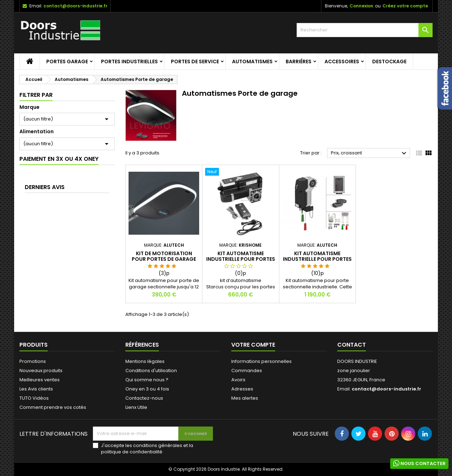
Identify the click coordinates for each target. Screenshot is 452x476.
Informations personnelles (261, 361)
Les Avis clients (36, 389)
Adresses (242, 389)
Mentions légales (145, 361)
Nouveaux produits (41, 371)
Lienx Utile (136, 407)
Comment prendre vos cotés (53, 407)
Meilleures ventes (40, 380)
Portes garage (67, 61)
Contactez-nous (144, 398)
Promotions (33, 361)
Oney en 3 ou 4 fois (147, 389)
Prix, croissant (370, 153)
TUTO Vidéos (34, 398)
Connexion (361, 6)
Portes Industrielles (129, 61)
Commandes (247, 371)
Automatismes (252, 61)
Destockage (389, 61)
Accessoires (342, 61)
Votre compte (253, 345)
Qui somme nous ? (147, 380)
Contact (352, 345)
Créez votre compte (405, 6)
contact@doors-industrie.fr (75, 6)
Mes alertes (245, 398)
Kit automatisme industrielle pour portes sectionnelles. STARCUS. (241, 259)
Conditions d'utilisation (151, 371)
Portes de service (195, 61)
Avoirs (238, 380)
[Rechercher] (365, 30)
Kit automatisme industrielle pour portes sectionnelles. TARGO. (317, 259)
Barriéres (299, 61)
